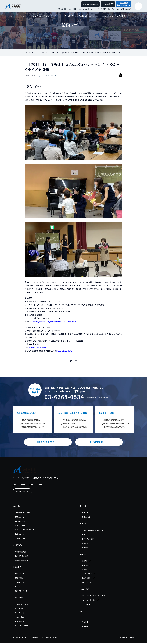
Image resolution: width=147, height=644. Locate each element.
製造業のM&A (20, 518)
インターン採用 (88, 574)
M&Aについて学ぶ (22, 605)
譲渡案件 (85, 513)
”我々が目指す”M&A (65, 10)
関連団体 (54, 53)
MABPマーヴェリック (90, 601)
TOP (12, 16)
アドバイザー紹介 (101, 10)
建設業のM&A (20, 522)
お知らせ (85, 544)
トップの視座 (20, 622)
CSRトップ (29, 53)
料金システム (78, 10)
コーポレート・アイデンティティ (93, 531)
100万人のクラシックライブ (44, 16)
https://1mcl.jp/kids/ (66, 351)
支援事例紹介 (20, 579)
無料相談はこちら (96, 443)
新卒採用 (86, 566)
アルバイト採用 (88, 579)
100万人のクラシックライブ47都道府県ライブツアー (102, 53)
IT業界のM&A (20, 539)
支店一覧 (85, 548)
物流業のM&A (20, 535)
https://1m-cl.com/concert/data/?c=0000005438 (55, 322)
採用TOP (86, 562)
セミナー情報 (119, 10)
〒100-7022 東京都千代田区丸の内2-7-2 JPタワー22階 (36, 478)
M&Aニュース (20, 614)
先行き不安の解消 (22, 557)
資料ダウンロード (21, 592)
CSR (23, 16)
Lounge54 (87, 605)
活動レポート (42, 53)
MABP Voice (87, 583)
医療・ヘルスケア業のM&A (24, 530)
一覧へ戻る (74, 362)
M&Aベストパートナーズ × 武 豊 (94, 596)
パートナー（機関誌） (22, 626)
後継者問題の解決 (22, 561)
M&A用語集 (19, 609)
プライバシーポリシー (21, 638)
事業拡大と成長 (21, 552)
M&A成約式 (19, 587)
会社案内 (128, 10)
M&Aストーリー (88, 10)
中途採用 (86, 570)
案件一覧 (111, 10)
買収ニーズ (86, 518)
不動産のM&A (20, 526)
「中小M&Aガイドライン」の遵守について (47, 638)
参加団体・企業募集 (70, 53)
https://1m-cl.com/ (38, 348)
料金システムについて (51, 443)
